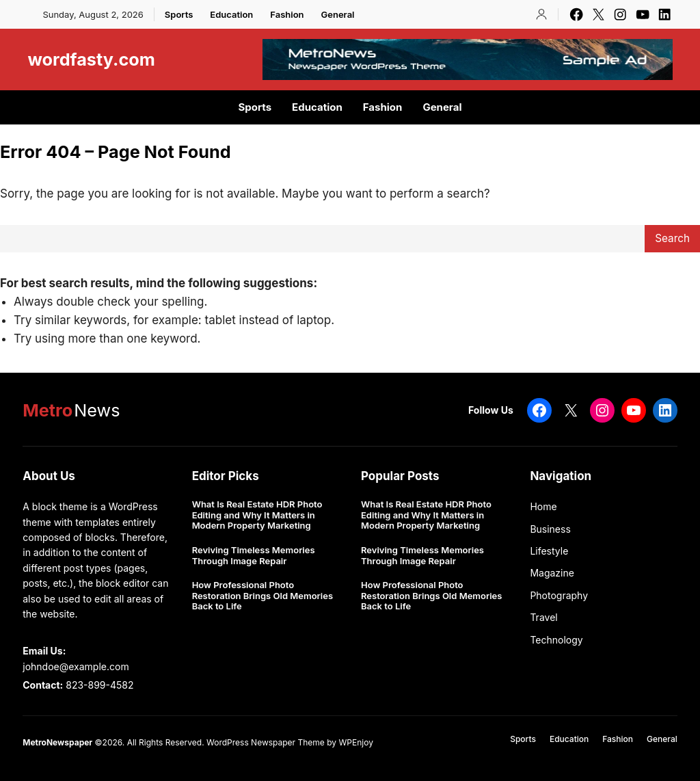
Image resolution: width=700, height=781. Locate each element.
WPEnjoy (355, 742)
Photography (559, 595)
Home (543, 506)
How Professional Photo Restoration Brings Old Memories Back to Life (262, 596)
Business (550, 529)
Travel (543, 617)
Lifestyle (549, 551)
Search (672, 238)
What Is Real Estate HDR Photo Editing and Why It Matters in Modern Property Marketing (257, 515)
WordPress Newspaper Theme (266, 742)
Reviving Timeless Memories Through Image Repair (254, 556)
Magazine (552, 573)
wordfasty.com (91, 59)
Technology (556, 640)
